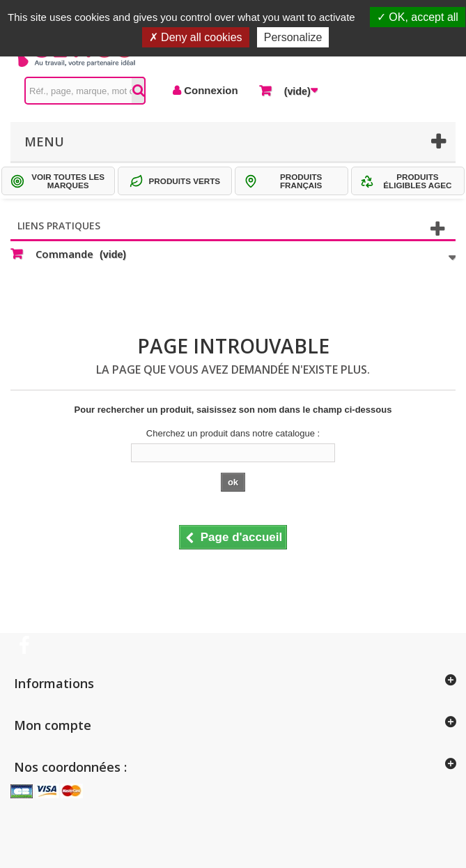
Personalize (293, 37)
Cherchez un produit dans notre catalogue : (233, 433)
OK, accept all (418, 17)
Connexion (210, 90)
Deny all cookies (196, 37)
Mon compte (53, 725)
